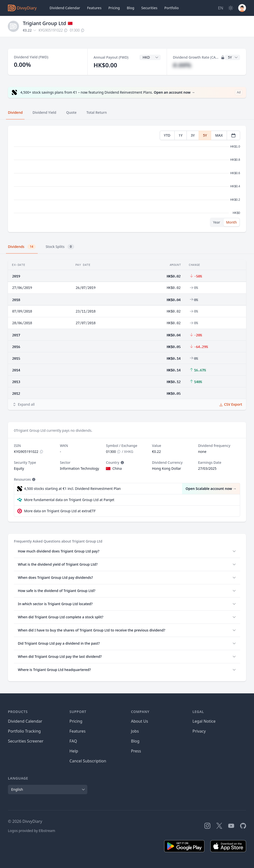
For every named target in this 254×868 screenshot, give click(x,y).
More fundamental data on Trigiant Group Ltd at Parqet (69, 500)
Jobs (135, 731)
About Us (140, 721)
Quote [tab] (71, 112)
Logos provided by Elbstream (32, 831)
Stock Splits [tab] (60, 247)
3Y (193, 135)
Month (231, 222)
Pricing (114, 8)
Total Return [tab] (97, 112)
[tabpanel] (127, 179)
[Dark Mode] (231, 8)
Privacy (199, 731)
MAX (219, 135)
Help (74, 751)
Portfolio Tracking (24, 731)
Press (136, 751)
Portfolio (172, 8)
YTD (167, 135)
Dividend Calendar (65, 8)
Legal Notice (204, 721)
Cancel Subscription (88, 761)
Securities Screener (26, 741)
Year (217, 222)
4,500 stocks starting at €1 (72, 489)
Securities (149, 8)
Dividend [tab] (15, 112)
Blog (135, 741)
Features (94, 8)
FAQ (73, 741)
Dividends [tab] (22, 247)
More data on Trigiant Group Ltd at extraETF (60, 511)
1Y (181, 135)
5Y (205, 135)
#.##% (182, 65)
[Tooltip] (122, 463)
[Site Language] (221, 8)
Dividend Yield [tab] (44, 112)
